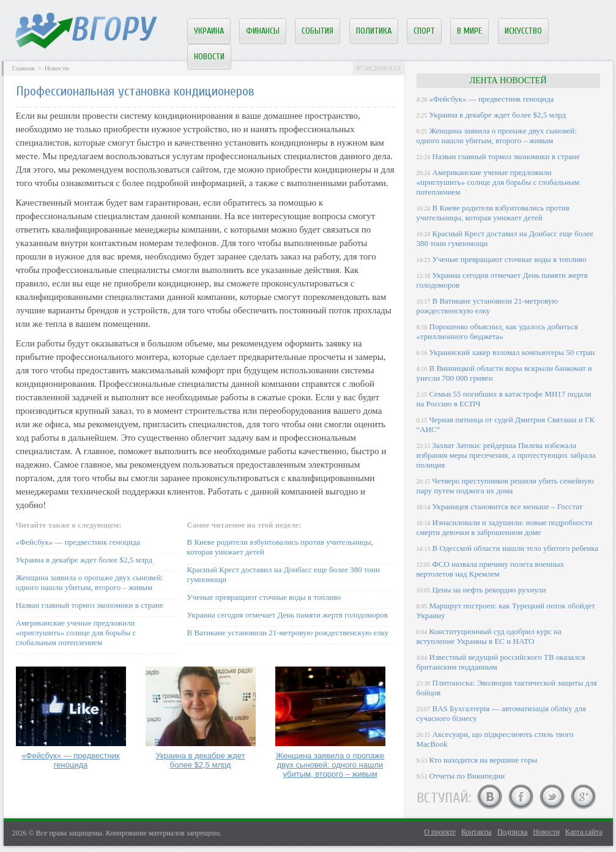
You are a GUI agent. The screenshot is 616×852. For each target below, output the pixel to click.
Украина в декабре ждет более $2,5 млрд (84, 560)
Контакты (477, 832)
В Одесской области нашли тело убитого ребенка (516, 548)
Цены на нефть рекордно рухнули (489, 590)
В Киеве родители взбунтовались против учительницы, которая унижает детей (493, 213)
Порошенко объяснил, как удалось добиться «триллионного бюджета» (497, 331)
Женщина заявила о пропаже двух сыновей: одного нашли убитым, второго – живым (90, 582)
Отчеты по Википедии (467, 776)
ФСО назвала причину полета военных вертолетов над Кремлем (490, 569)
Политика (374, 31)
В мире (469, 31)
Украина (209, 31)
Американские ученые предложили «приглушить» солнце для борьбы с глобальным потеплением (76, 633)
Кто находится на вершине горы (484, 760)
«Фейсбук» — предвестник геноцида (78, 542)
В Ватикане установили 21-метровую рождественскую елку (288, 633)
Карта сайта (584, 832)
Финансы (263, 31)
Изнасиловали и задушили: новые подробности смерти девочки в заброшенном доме (505, 527)
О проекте (440, 832)
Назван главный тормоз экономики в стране (90, 605)
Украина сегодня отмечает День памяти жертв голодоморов (288, 615)
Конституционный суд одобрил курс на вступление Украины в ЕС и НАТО (489, 636)
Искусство (523, 31)
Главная (24, 68)
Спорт (424, 31)
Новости (209, 57)
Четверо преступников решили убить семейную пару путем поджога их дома (505, 486)
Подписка (513, 832)
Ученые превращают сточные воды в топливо (264, 597)
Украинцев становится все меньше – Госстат (508, 506)
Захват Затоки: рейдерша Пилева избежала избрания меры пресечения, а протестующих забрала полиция (506, 455)
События (317, 31)
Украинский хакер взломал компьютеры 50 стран (512, 352)
